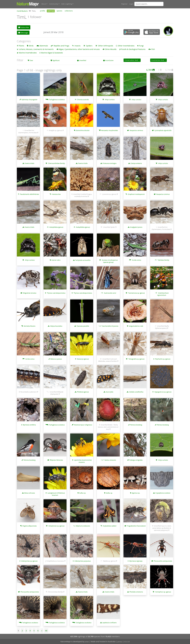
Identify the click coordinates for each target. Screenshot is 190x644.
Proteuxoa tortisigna (109, 163)
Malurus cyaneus (56, 359)
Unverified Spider (109, 227)
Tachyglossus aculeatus (57, 99)
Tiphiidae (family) (163, 260)
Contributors (22, 11)
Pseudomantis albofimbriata (29, 194)
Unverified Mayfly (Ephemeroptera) (162, 327)
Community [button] (54, 4)
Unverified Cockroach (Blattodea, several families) (108, 360)
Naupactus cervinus (136, 130)
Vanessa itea (56, 194)
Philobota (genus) (83, 392)
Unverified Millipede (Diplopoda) (56, 393)
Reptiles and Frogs (61, 46)
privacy (120, 642)
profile (43, 11)
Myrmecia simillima (29, 425)
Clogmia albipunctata (29, 526)
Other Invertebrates (126, 46)
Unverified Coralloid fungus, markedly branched (83, 195)
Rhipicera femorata (56, 460)
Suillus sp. (83, 493)
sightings (51, 11)
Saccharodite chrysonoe (110, 326)
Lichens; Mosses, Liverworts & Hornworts (36, 49)
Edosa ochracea (30, 493)
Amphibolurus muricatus (56, 561)
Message (23, 32)
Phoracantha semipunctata (163, 561)
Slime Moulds (111, 49)
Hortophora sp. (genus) (163, 592)
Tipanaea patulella (83, 326)
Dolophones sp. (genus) (56, 526)
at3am (87, 642)
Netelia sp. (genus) (109, 561)
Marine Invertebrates (28, 53)
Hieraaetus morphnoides (109, 130)
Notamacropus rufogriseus (83, 425)
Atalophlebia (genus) (56, 227)
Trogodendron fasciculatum (136, 526)
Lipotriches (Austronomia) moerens (83, 461)
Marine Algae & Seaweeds (52, 53)
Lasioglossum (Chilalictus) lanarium (56, 494)
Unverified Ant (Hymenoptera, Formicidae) (28, 131)
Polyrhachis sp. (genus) (163, 359)
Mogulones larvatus (30, 293)
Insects (77, 46)
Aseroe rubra (56, 260)
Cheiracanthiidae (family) (57, 163)
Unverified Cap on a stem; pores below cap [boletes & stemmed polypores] (162, 528)
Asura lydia (109, 392)
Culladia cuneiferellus (136, 392)
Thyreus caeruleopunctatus (56, 293)
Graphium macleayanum (136, 194)
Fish (153, 49)
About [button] (44, 4)
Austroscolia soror (110, 293)
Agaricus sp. (136, 493)
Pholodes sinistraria (136, 592)
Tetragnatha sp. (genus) (136, 359)
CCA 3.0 (127, 642)
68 (46, 630)
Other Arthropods (106, 46)
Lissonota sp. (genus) (109, 194)
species (59, 11)
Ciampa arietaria (136, 163)
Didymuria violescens (83, 526)
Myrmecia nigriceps (136, 561)
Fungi (141, 46)
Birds (31, 46)
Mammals (44, 46)
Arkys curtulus (110, 99)
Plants (22, 46)
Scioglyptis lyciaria (136, 227)
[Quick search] (149, 4)
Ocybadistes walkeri (110, 526)
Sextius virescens (110, 460)
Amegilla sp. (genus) (55, 130)
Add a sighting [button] (67, 4)
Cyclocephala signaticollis (163, 130)
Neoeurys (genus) (83, 359)
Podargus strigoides (136, 460)
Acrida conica (137, 260)
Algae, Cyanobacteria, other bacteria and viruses (79, 49)
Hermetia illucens (29, 326)
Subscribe (24, 27)
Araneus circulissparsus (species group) (110, 261)
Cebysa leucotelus (56, 326)
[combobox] (154, 4)
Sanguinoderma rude (136, 326)
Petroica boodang (136, 425)
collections (69, 11)
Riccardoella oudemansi (29, 392)
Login (131, 4)
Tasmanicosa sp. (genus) (136, 293)
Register (124, 4)
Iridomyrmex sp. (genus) (29, 561)
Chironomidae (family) (55, 592)
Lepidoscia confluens (109, 623)
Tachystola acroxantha (83, 260)
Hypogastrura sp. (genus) (163, 392)
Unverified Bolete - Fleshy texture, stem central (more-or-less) (108, 427)
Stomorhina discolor (83, 130)
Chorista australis (83, 99)
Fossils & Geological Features (133, 49)
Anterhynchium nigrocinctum (163, 294)
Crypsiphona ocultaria (163, 493)
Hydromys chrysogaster (29, 99)
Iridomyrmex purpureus (83, 561)
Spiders (89, 46)
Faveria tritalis (29, 163)
